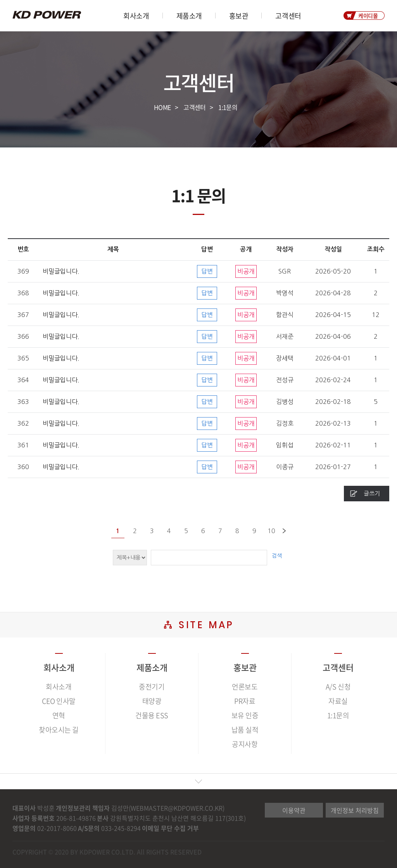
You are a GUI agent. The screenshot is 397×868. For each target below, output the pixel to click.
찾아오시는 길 (59, 730)
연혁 (59, 715)
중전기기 (152, 687)
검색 (277, 556)
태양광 (152, 701)
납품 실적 (245, 730)
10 (271, 531)
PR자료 (245, 701)
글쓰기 (372, 493)
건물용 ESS (152, 715)
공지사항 (245, 744)
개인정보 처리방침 (355, 810)
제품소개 (189, 16)
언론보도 (245, 687)
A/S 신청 (338, 687)
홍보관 (239, 16)
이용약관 (294, 810)
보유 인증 (245, 715)
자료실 (338, 701)
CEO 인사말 (59, 701)
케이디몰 (368, 16)
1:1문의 (228, 107)
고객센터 (288, 16)
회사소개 (136, 16)
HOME (162, 107)
